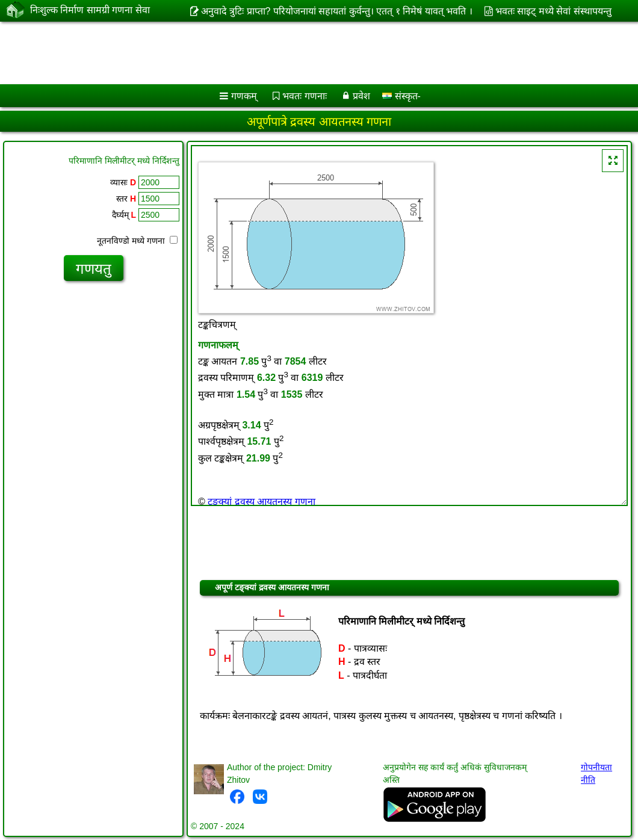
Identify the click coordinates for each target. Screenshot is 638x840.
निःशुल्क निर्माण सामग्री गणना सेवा (90, 10)
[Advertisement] (307, 53)
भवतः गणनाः (304, 96)
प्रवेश (361, 96)
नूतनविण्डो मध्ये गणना (137, 241)
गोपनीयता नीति (596, 774)
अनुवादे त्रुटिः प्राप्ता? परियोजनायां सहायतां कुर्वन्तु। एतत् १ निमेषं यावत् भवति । (337, 11)
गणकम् (244, 96)
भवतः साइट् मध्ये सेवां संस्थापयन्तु (553, 11)
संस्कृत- (401, 96)
